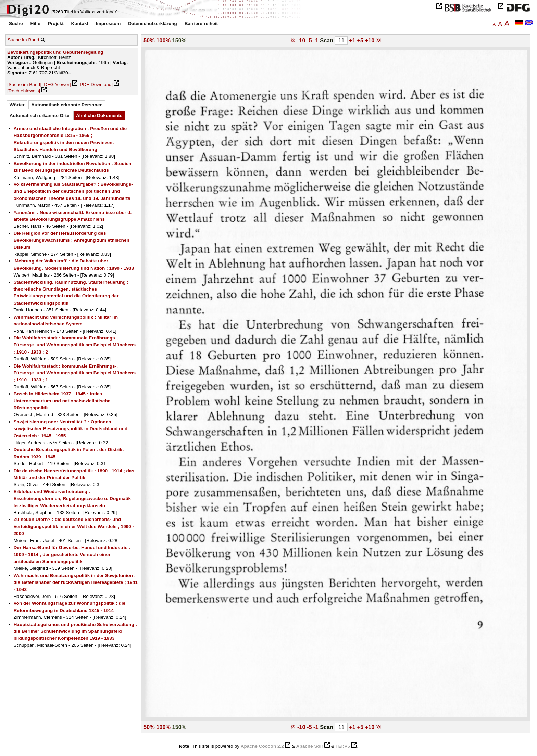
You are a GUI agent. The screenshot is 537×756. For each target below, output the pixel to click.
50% (149, 40)
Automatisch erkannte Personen (67, 105)
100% (163, 40)
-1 (317, 40)
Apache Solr (310, 746)
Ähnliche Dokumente (99, 116)
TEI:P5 (342, 746)
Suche (16, 23)
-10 (302, 40)
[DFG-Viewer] (57, 84)
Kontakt (80, 23)
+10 (371, 40)
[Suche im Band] (24, 84)
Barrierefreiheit (201, 23)
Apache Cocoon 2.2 (262, 746)
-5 (310, 40)
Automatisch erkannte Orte (40, 116)
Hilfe (35, 23)
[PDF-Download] (96, 84)
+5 (361, 40)
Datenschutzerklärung (153, 23)
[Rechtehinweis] (24, 91)
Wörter (17, 105)
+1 (353, 40)
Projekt (56, 23)
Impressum (108, 23)
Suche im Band (23, 40)
